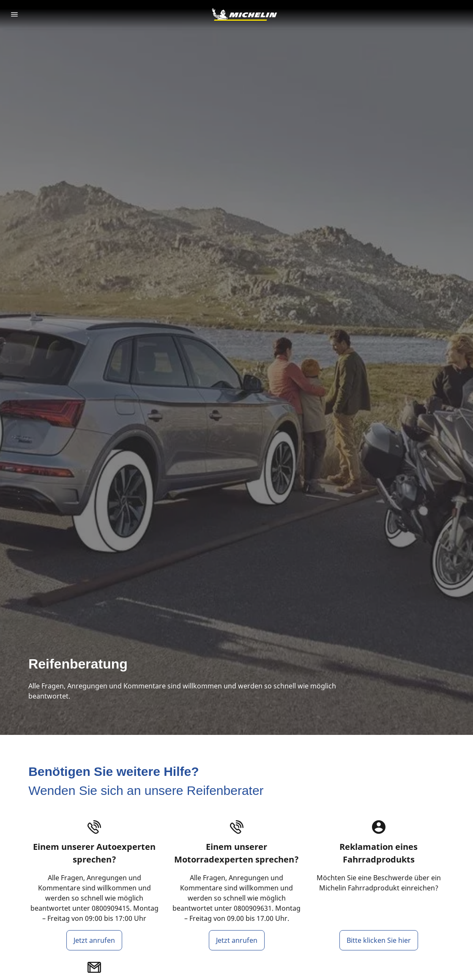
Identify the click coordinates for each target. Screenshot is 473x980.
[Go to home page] (244, 14)
